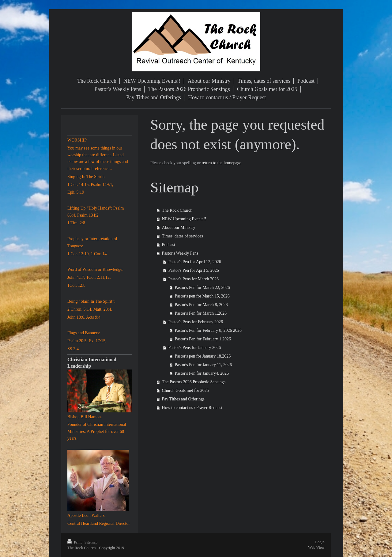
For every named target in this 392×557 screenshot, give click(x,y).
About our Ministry (179, 227)
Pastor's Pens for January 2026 (195, 348)
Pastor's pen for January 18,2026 (203, 356)
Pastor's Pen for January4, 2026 (202, 373)
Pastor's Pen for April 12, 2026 (195, 262)
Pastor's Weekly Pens (180, 253)
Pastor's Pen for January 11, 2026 (203, 365)
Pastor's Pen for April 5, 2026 (194, 270)
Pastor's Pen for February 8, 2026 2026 (208, 330)
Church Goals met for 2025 (185, 390)
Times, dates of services (183, 236)
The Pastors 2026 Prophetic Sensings (194, 382)
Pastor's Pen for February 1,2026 (203, 339)
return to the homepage (221, 163)
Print (75, 542)
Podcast (169, 245)
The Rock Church (177, 210)
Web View (316, 547)
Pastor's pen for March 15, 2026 (202, 296)
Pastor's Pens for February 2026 (196, 322)
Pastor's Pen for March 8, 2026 (201, 305)
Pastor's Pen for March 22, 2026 (202, 288)
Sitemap (91, 542)
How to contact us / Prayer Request (192, 408)
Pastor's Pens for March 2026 (194, 279)
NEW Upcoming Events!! (184, 219)
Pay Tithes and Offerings (183, 399)
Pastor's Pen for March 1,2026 (201, 313)
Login (320, 542)
